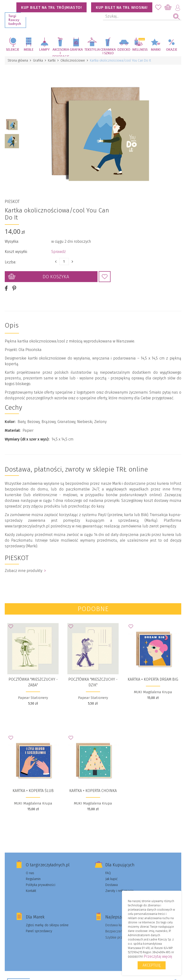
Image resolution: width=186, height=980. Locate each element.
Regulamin (33, 879)
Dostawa (112, 885)
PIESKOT (12, 202)
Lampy (44, 50)
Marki (156, 50)
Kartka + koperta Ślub (33, 791)
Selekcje (13, 50)
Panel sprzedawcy (39, 931)
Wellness (140, 50)
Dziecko (124, 50)
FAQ (108, 873)
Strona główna (18, 61)
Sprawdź (58, 252)
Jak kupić (112, 879)
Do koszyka (56, 277)
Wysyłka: (12, 241)
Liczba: (10, 262)
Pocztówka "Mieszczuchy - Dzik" (93, 682)
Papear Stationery (33, 698)
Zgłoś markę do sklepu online (47, 925)
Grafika (76, 50)
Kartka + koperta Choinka (93, 791)
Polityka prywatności (41, 885)
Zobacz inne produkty (25, 571)
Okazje (172, 50)
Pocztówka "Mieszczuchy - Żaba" (33, 682)
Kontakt (31, 891)
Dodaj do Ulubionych (105, 277)
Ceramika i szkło (108, 52)
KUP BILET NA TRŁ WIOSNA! (122, 7)
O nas (30, 873)
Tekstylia (92, 50)
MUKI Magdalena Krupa (153, 692)
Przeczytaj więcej (158, 956)
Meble (29, 50)
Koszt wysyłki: (16, 252)
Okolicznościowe (73, 61)
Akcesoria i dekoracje (60, 52)
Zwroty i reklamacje (119, 891)
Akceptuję (152, 965)
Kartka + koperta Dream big (153, 679)
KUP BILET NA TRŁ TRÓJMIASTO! (51, 7)
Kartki (52, 61)
